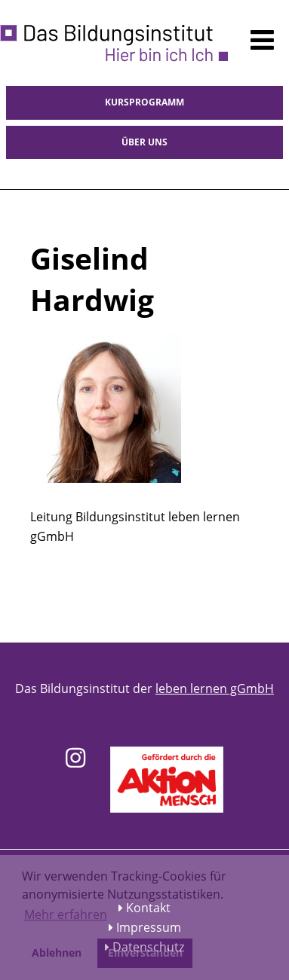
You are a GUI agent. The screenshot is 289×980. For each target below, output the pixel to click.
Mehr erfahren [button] (66, 914)
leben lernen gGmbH (215, 688)
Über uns (144, 142)
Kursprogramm (144, 102)
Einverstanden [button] (145, 953)
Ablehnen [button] (57, 953)
